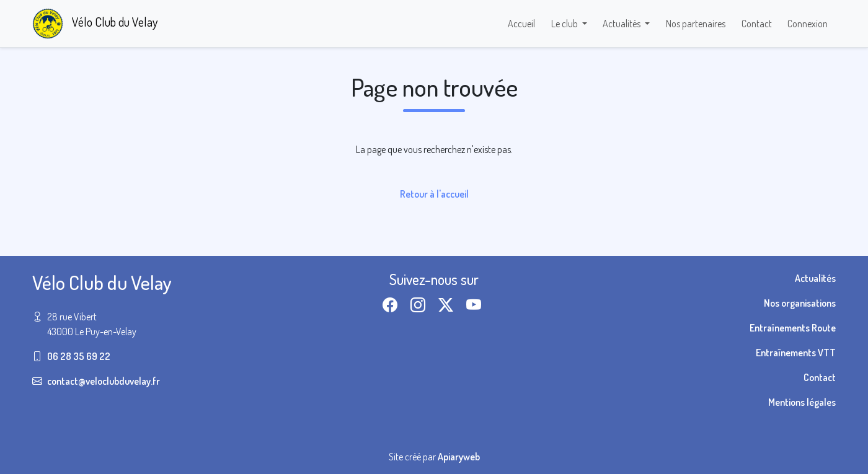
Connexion (808, 24)
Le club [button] (565, 24)
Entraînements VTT (796, 353)
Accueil (521, 24)
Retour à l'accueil (434, 194)
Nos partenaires (696, 24)
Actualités (815, 278)
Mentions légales (802, 402)
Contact (757, 24)
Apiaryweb (459, 457)
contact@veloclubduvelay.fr (104, 381)
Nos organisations (800, 303)
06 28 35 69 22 (79, 356)
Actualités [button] (622, 24)
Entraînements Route (793, 328)
